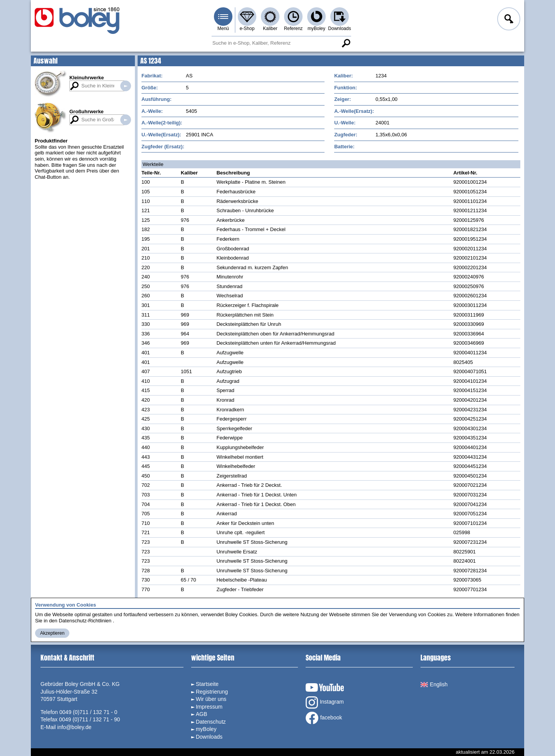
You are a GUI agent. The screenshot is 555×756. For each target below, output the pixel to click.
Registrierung (212, 692)
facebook (324, 718)
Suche (346, 43)
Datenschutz (211, 722)
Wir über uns (211, 699)
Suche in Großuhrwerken (126, 120)
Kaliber (270, 28)
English (434, 684)
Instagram (325, 702)
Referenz (293, 28)
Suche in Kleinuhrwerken (126, 86)
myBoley (316, 28)
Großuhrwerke (87, 111)
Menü (223, 28)
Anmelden (508, 20)
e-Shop (247, 28)
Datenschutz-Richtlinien (85, 621)
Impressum (209, 707)
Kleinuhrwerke (87, 78)
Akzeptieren (52, 633)
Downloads (339, 28)
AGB (202, 714)
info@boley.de (75, 727)
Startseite (207, 684)
